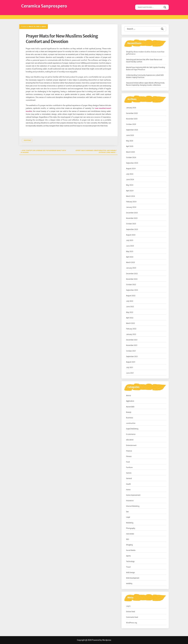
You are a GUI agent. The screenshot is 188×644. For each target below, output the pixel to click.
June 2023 (130, 246)
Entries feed (131, 612)
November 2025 (132, 119)
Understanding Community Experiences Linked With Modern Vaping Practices (145, 76)
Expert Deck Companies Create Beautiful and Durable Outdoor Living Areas (96, 152)
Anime (128, 396)
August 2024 (131, 169)
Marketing (130, 523)
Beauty (129, 412)
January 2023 (131, 268)
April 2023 (130, 257)
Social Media (131, 550)
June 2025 (130, 135)
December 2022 (132, 274)
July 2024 (130, 174)
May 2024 (130, 185)
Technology (130, 561)
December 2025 (132, 113)
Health (128, 484)
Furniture (129, 467)
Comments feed (132, 617)
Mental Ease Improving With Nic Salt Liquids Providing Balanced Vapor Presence (146, 69)
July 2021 (130, 368)
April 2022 (130, 318)
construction (131, 423)
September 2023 (132, 229)
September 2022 (132, 290)
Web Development (133, 578)
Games (129, 473)
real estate (130, 534)
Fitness (129, 456)
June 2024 (130, 180)
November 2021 (132, 345)
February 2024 (131, 202)
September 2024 (132, 163)
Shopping (27, 140)
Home (128, 490)
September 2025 (132, 130)
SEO (128, 539)
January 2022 (131, 334)
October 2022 (131, 285)
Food (128, 462)
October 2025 (131, 124)
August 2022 (131, 296)
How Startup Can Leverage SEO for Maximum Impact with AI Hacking (43, 152)
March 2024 (130, 196)
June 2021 (130, 373)
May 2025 (130, 141)
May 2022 (130, 312)
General (129, 478)
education (130, 440)
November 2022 (132, 279)
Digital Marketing (132, 429)
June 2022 (130, 307)
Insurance (130, 501)
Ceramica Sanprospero (44, 6)
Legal (128, 517)
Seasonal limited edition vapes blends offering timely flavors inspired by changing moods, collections (145, 84)
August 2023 (131, 235)
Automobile (130, 407)
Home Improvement (133, 495)
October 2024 (131, 158)
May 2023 (130, 251)
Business (130, 418)
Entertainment (131, 445)
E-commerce (131, 434)
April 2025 (130, 146)
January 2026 (131, 108)
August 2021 (131, 362)
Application (130, 401)
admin (44, 27)
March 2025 (130, 152)
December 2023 (132, 213)
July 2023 (130, 240)
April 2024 (130, 191)
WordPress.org (131, 623)
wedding (129, 584)
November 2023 (132, 218)
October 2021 (131, 351)
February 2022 (131, 329)
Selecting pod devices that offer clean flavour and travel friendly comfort (144, 61)
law (127, 512)
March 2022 (130, 323)
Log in (128, 606)
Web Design (130, 573)
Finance (129, 451)
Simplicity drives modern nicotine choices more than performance (145, 53)
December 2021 (132, 340)
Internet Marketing (133, 506)
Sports (128, 556)
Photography (131, 528)
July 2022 (130, 301)
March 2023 (130, 262)
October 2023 (131, 224)
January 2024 (131, 207)
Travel (128, 567)
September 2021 (132, 356)
